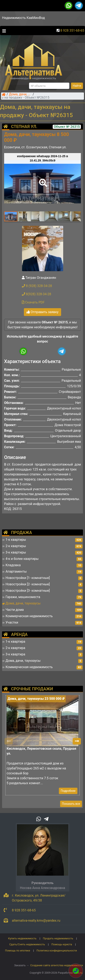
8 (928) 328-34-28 (37, 286)
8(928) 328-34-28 (37, 294)
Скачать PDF (33, 302)
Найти (77, 86)
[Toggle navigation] (3, 31)
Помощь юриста (62, 944)
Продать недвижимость (58, 938)
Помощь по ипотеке (17, 951)
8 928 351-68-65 (72, 31)
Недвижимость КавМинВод (23, 18)
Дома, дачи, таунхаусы (20, 95)
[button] (42, 180)
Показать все (71, 804)
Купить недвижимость (22, 938)
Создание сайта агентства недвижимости (57, 965)
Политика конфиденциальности (57, 951)
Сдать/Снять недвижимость (27, 944)
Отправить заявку (42, 312)
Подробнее (68, 791)
